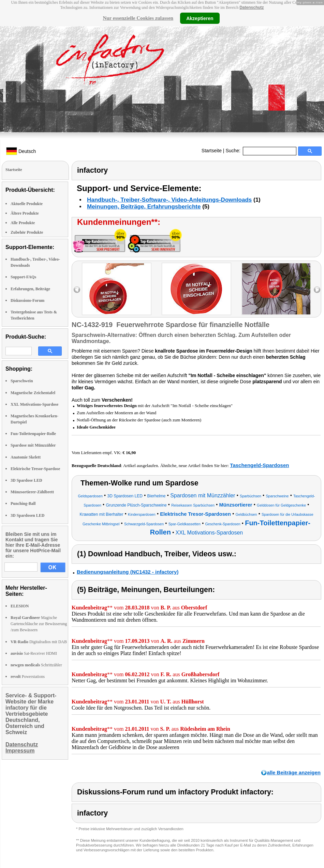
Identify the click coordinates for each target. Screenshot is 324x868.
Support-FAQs (23, 277)
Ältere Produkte (25, 213)
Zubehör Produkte (27, 232)
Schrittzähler (36, 665)
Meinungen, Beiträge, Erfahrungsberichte (144, 207)
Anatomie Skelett (26, 457)
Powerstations (28, 677)
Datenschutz (252, 7)
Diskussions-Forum (27, 300)
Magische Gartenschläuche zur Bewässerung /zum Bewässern (39, 624)
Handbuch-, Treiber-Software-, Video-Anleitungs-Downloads (169, 200)
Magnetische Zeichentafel (33, 393)
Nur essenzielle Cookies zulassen (138, 18)
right (317, 290)
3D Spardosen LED (27, 515)
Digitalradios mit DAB (39, 642)
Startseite (212, 151)
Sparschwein (22, 381)
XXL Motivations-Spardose (34, 404)
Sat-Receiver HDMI (34, 653)
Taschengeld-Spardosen (259, 465)
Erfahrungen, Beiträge (30, 289)
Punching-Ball (23, 503)
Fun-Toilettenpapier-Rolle (33, 434)
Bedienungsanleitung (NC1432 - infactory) (128, 572)
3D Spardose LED (26, 480)
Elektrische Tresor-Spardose (35, 469)
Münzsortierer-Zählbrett (32, 492)
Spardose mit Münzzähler (33, 445)
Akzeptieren (200, 18)
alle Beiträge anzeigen (294, 772)
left (77, 290)
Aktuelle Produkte (27, 204)
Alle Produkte (23, 223)
